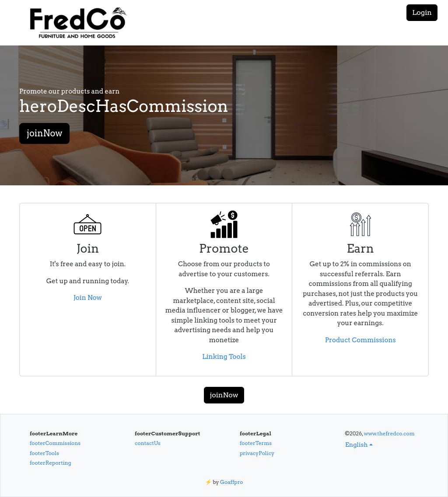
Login (422, 12)
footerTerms (256, 443)
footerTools (44, 453)
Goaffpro (231, 482)
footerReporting (51, 463)
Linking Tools (224, 357)
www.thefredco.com (389, 433)
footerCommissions (55, 443)
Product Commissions (360, 340)
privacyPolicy (257, 453)
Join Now (88, 298)
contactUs (148, 443)
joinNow (44, 134)
